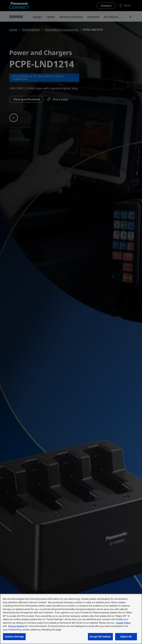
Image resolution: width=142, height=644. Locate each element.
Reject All (126, 636)
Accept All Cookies (100, 636)
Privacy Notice (16, 626)
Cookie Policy (123, 623)
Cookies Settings (14, 636)
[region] (71, 619)
